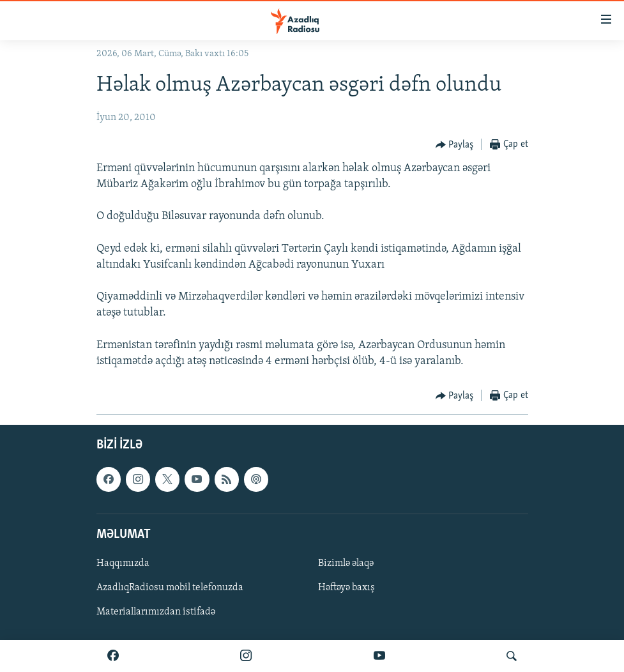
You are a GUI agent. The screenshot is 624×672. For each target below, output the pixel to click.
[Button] (455, 145)
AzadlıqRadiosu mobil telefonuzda (170, 588)
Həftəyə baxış (346, 588)
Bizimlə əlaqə (346, 563)
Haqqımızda (123, 563)
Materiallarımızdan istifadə (156, 612)
